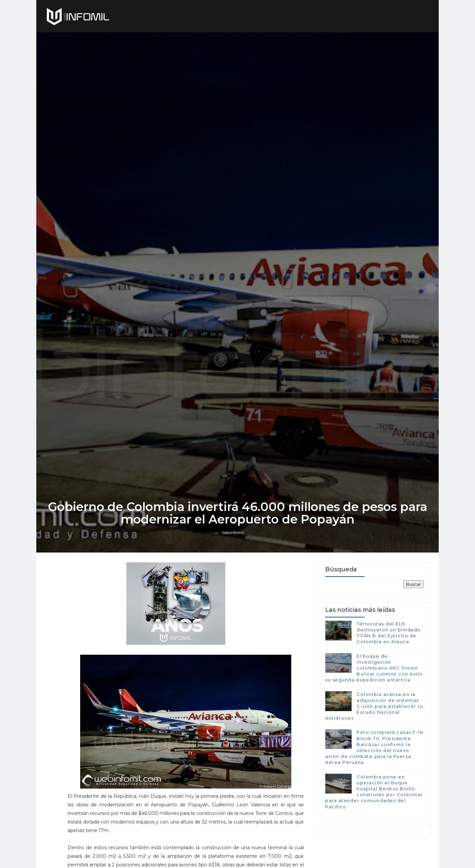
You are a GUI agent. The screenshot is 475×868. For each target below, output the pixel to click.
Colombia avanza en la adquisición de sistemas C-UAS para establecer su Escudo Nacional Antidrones (374, 706)
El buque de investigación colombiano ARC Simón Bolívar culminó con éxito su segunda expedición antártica (374, 668)
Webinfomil (233, 533)
